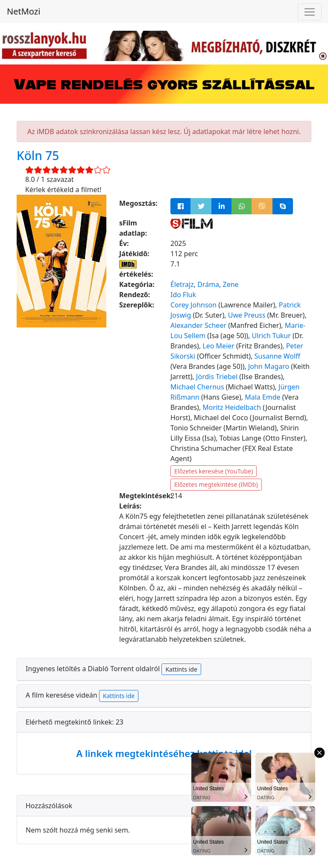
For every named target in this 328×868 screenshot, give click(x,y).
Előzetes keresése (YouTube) (214, 471)
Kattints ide (181, 669)
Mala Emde (262, 397)
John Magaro (269, 366)
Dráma (208, 284)
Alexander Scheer (198, 325)
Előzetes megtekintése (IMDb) (216, 484)
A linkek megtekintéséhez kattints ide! (164, 753)
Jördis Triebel (217, 377)
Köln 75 (38, 155)
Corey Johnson (193, 305)
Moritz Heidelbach (232, 407)
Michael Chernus (197, 387)
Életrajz (182, 284)
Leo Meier (218, 346)
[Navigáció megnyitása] (310, 12)
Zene (231, 284)
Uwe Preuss (247, 315)
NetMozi (23, 11)
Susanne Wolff (277, 356)
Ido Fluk (183, 295)
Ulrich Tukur (271, 336)
